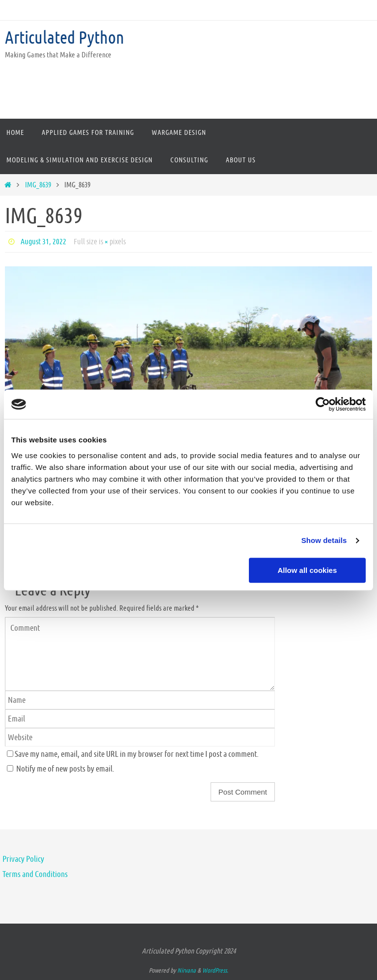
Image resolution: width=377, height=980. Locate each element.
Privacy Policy (23, 859)
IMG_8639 (38, 185)
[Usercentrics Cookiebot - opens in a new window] (323, 404)
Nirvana (187, 970)
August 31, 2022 (43, 242)
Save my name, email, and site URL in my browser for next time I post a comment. (137, 754)
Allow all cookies (307, 570)
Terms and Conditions (35, 874)
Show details (324, 540)
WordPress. (215, 970)
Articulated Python (65, 38)
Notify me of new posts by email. (65, 769)
